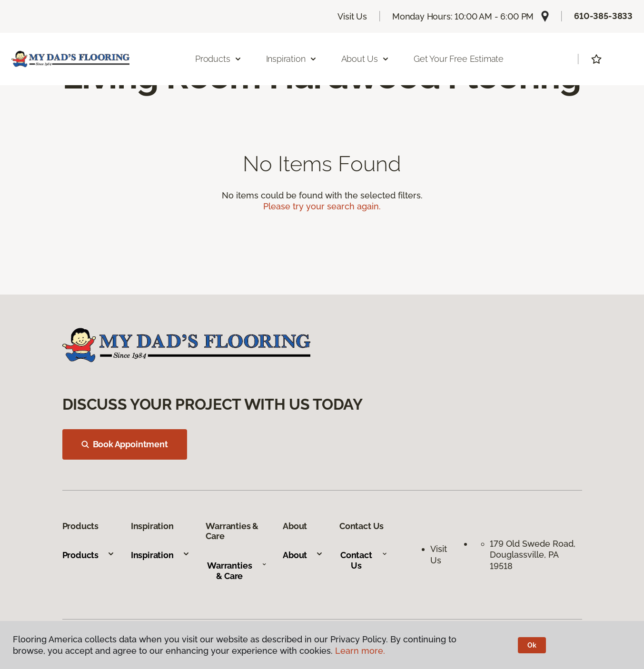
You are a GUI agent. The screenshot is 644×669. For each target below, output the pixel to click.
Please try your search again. (322, 206)
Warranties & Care (237, 571)
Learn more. (360, 651)
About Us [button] (366, 59)
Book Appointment (125, 444)
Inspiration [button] (292, 59)
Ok (532, 645)
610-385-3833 (603, 16)
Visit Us (352, 16)
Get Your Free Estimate (459, 59)
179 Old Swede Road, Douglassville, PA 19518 (534, 555)
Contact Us (364, 560)
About (303, 555)
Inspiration (160, 555)
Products (89, 555)
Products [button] (218, 59)
